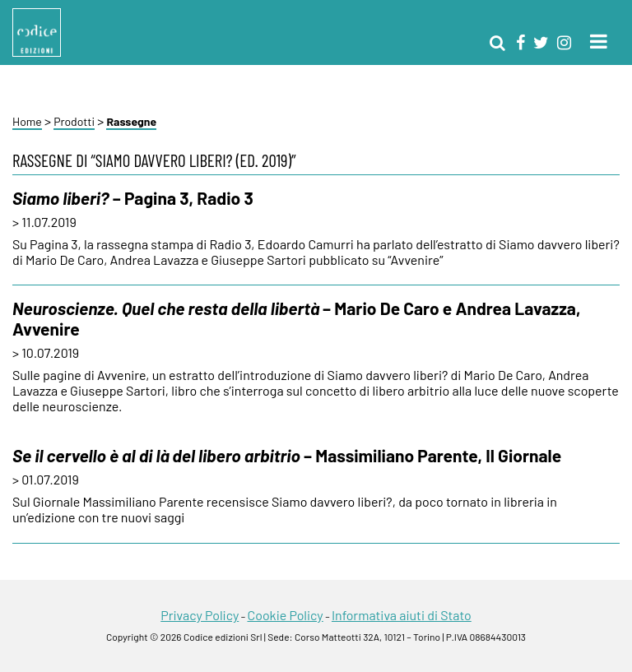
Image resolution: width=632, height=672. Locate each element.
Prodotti (74, 121)
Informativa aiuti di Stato (402, 615)
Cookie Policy (285, 615)
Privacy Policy (200, 615)
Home (27, 121)
